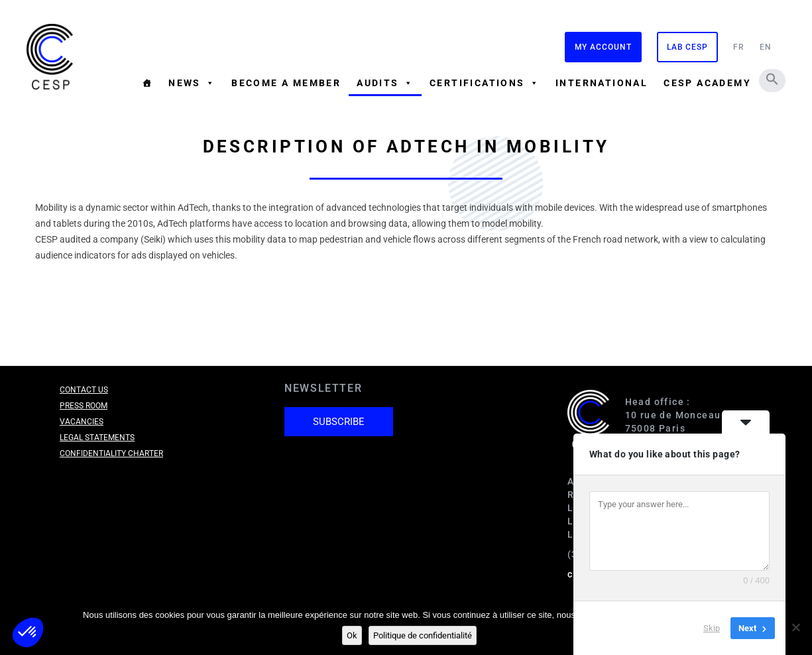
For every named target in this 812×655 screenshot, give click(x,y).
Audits (385, 83)
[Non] (795, 627)
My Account (603, 47)
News (192, 83)
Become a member (286, 83)
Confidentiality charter (111, 453)
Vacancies (82, 422)
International (602, 83)
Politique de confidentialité (423, 635)
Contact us (84, 390)
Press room (84, 406)
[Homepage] (147, 83)
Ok (352, 635)
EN (766, 47)
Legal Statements (97, 438)
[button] (772, 79)
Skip (712, 628)
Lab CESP (687, 47)
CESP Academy (707, 83)
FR (739, 47)
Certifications (485, 83)
